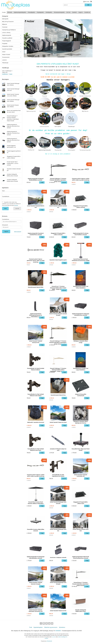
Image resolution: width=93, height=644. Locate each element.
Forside (4, 12)
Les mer (17, 209)
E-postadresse (6, 219)
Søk (88, 5)
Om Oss (68, 12)
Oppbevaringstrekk (7, 35)
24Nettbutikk (49, 641)
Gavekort (74, 12)
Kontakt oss (87, 12)
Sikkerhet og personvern (51, 627)
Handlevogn (5, 74)
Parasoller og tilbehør (7, 38)
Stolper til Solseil (6, 54)
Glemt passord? (18, 232)
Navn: (4, 191)
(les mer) (16, 205)
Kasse (11, 74)
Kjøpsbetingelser (38, 627)
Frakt (31, 627)
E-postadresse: (6, 196)
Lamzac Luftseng (6, 33)
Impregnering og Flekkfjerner (9, 30)
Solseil (4, 52)
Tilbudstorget (5, 63)
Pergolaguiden (40, 12)
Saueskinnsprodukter (7, 49)
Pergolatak (5, 44)
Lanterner (4, 60)
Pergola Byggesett (6, 41)
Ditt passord (5, 225)
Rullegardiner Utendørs (8, 46)
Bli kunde (10, 12)
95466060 (58, 631)
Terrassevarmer (6, 57)
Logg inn (81, 12)
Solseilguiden (49, 12)
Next (92, 38)
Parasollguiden (31, 12)
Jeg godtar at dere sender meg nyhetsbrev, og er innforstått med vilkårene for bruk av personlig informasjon (11, 204)
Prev (28, 38)
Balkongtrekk (5, 19)
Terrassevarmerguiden (59, 12)
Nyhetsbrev (62, 627)
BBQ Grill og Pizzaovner (8, 22)
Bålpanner (5, 24)
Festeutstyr (5, 27)
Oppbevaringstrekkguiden (20, 12)
